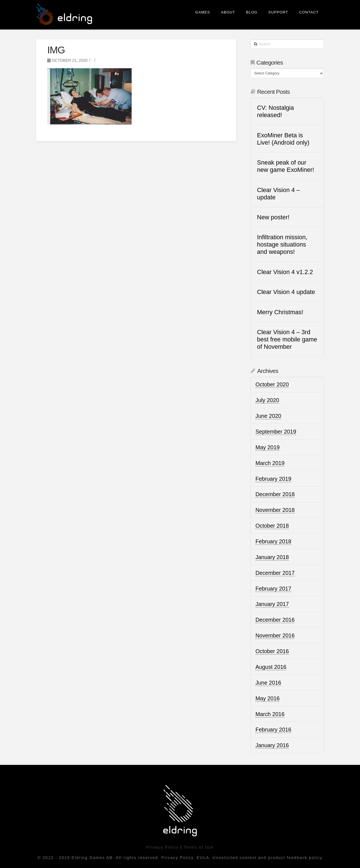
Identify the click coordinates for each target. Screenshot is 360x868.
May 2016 (267, 698)
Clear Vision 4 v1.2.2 (285, 272)
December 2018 (275, 494)
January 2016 (272, 745)
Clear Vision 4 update (286, 292)
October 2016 (272, 651)
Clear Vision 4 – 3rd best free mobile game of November (287, 339)
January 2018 (272, 557)
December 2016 (275, 620)
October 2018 (272, 526)
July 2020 (267, 400)
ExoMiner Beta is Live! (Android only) (283, 139)
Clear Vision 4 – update (278, 194)
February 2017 (273, 589)
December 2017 (275, 573)
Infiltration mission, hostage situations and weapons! (282, 244)
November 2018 (275, 510)
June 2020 (268, 416)
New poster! (273, 217)
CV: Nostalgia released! (275, 111)
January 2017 (272, 604)
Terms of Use (199, 847)
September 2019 (276, 432)
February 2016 (273, 730)
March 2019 (270, 463)
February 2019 (273, 479)
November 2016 (275, 635)
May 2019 (267, 447)
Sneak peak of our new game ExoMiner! (286, 166)
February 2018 (273, 541)
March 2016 (270, 714)
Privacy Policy (163, 847)
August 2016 (271, 667)
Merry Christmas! (280, 312)
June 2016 (268, 683)
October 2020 (272, 384)
